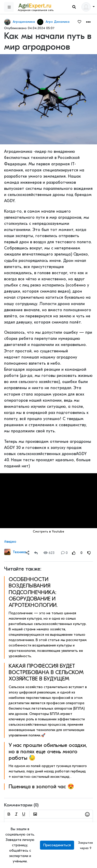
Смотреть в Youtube (48, 531)
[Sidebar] (9, 7)
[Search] (74, 7)
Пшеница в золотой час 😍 (41, 786)
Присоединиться (57, 845)
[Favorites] (79, 21)
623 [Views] (49, 553)
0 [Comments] (64, 553)
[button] (88, 22)
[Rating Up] (74, 553)
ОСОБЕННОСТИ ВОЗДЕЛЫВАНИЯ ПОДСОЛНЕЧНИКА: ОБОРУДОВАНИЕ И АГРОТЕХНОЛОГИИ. (33, 592)
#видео (10, 542)
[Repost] (36, 553)
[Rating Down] (89, 553)
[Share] (27, 553)
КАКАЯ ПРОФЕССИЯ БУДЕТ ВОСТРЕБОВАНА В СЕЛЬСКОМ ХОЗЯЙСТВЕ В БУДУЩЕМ (46, 672)
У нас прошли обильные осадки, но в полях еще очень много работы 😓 (48, 751)
